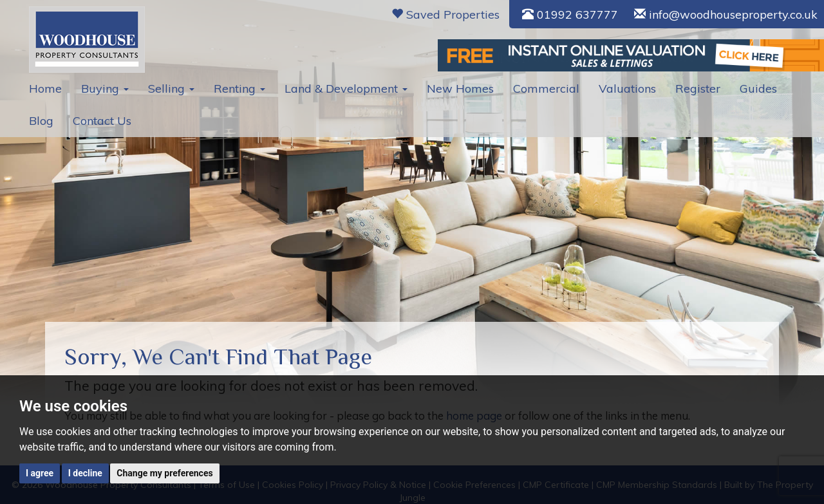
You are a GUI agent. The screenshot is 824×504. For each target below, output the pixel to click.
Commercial (546, 89)
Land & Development (346, 89)
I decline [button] (85, 473)
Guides (758, 89)
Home (45, 89)
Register (698, 89)
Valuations (627, 89)
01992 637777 (570, 14)
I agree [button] (40, 473)
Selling (171, 89)
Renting (239, 89)
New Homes (460, 89)
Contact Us (102, 121)
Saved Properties (445, 14)
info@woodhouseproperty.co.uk (726, 14)
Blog (41, 121)
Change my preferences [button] (164, 473)
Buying (105, 89)
